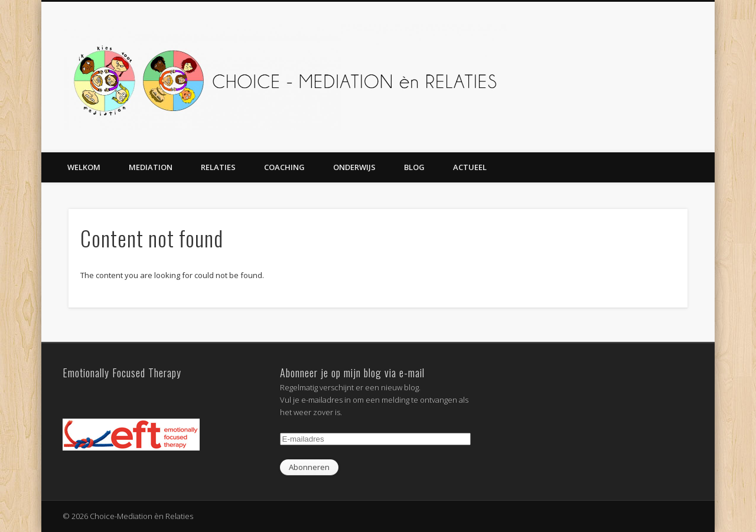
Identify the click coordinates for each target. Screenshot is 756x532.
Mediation (151, 167)
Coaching (284, 167)
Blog (414, 167)
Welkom (84, 167)
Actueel (470, 167)
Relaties (218, 167)
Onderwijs (354, 167)
